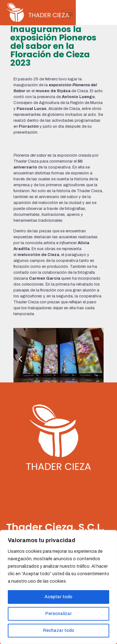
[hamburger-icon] (110, 14)
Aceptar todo (58, 597)
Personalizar (58, 614)
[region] (58, 587)
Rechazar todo (59, 630)
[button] (20, 359)
